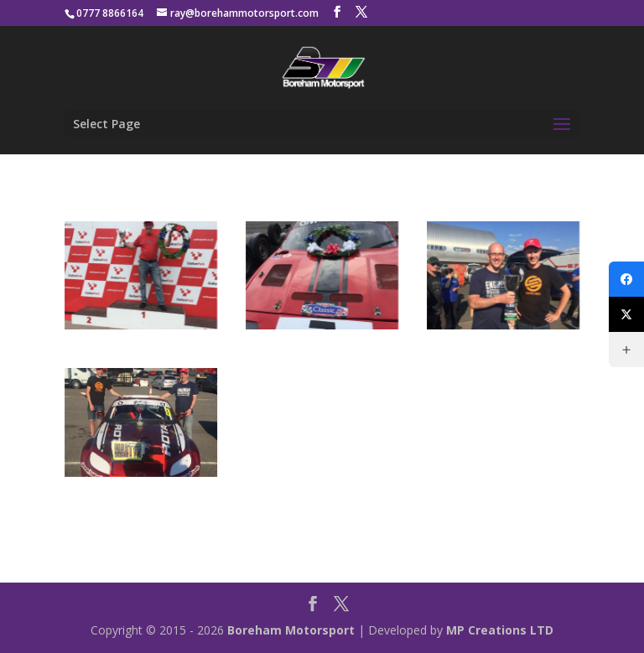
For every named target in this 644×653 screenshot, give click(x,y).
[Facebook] (626, 279)
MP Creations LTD (500, 630)
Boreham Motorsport (291, 630)
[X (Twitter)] (626, 314)
